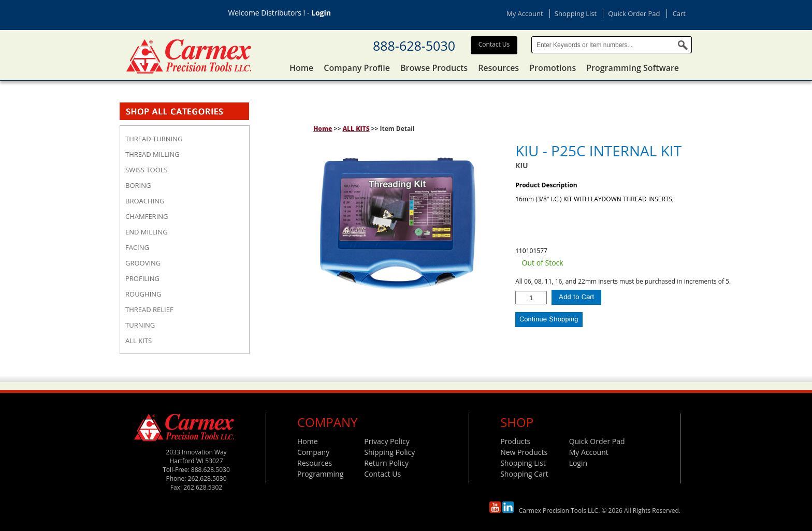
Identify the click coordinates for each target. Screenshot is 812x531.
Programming (320, 474)
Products (515, 441)
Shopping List (576, 13)
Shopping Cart (524, 474)
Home (301, 68)
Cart (679, 13)
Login (321, 13)
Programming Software (633, 68)
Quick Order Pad (634, 13)
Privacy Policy (387, 441)
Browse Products (434, 68)
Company (313, 452)
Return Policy (386, 463)
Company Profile (357, 68)
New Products (524, 452)
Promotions (553, 68)
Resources (498, 68)
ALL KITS (356, 129)
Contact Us (494, 44)
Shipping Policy (389, 452)
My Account (525, 13)
